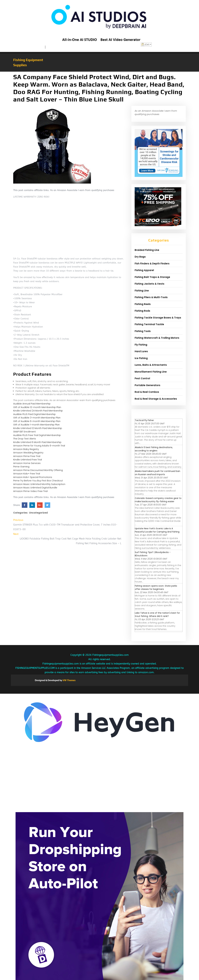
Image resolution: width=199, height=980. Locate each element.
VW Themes (69, 680)
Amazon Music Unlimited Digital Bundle (35, 488)
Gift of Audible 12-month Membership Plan (37, 407)
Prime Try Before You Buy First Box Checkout (38, 481)
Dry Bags (140, 257)
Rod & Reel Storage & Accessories (156, 399)
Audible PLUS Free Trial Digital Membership (37, 435)
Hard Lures (141, 351)
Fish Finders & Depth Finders (152, 264)
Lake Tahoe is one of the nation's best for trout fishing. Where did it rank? (157, 615)
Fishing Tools (143, 331)
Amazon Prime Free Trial (27, 456)
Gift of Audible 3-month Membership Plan (37, 418)
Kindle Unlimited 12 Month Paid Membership (38, 428)
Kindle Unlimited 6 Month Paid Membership (37, 442)
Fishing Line (142, 291)
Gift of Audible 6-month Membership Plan (37, 421)
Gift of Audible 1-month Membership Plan (36, 425)
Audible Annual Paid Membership (32, 404)
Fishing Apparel (144, 270)
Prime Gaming (21, 467)
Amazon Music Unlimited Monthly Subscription (39, 484)
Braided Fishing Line (147, 250)
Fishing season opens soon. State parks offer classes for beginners (156, 587)
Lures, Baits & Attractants (151, 365)
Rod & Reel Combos (147, 392)
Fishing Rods (142, 311)
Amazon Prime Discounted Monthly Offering (38, 470)
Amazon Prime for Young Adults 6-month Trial (39, 446)
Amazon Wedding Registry (28, 453)
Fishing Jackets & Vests (149, 284)
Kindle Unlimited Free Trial (28, 460)
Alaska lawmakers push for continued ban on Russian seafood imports (157, 473)
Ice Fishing (141, 358)
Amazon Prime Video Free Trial (30, 491)
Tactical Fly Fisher (144, 420)
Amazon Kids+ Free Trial (27, 474)
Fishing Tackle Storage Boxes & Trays (158, 318)
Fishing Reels (143, 304)
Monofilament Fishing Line (151, 372)
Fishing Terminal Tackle (149, 324)
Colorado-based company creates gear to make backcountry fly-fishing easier (158, 500)
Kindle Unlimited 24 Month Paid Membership (38, 411)
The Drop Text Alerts (25, 439)
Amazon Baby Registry (26, 449)
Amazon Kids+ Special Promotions (33, 477)
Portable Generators (147, 385)
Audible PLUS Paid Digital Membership (34, 414)
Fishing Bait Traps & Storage (152, 277)
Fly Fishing (141, 345)
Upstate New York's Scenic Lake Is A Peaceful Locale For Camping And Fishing (157, 530)
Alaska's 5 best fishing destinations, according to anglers (154, 449)
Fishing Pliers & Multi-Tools (151, 297)
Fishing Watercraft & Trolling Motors (157, 338)
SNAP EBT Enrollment (24, 432)
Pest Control (142, 378)
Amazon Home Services (27, 463)
